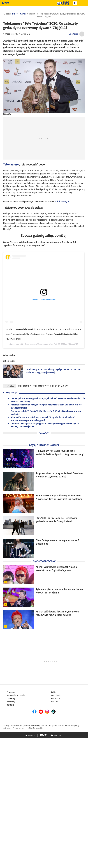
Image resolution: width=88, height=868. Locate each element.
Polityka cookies (19, 728)
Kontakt (10, 705)
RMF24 (54, 692)
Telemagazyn (30, 344)
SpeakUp (29, 728)
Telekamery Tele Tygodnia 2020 (51, 386)
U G (28, 34)
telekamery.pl (62, 202)
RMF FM (15, 14)
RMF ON (54, 702)
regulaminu (7, 728)
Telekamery (11, 164)
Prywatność (38, 728)
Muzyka (23, 14)
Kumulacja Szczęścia (16, 695)
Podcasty (11, 702)
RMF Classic (56, 695)
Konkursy (11, 699)
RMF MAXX (55, 699)
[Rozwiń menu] (82, 3)
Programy (11, 692)
